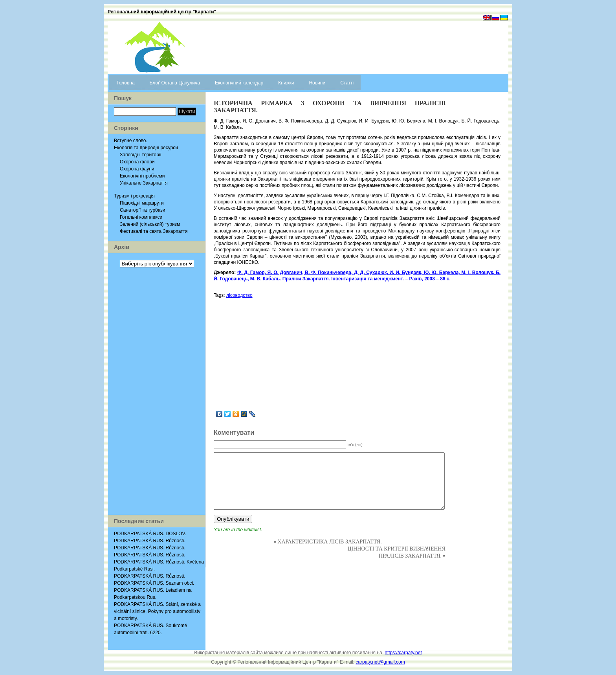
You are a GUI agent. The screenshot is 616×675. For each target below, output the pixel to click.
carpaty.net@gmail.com (380, 662)
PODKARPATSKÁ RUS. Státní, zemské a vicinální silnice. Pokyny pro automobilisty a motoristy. (157, 611)
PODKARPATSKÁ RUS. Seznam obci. (154, 583)
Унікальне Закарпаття (144, 183)
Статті (347, 83)
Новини (317, 83)
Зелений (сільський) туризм (150, 224)
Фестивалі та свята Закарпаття (154, 231)
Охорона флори (137, 162)
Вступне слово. (131, 141)
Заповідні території (141, 155)
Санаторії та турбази (142, 210)
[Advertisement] (157, 391)
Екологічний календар (239, 83)
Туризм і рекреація (134, 196)
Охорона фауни (137, 169)
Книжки (286, 83)
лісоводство (239, 295)
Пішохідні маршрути (142, 203)
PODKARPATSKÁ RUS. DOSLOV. (150, 534)
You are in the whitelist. (238, 530)
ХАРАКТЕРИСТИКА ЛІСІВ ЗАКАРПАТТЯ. (329, 542)
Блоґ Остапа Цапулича (175, 83)
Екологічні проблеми (142, 176)
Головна (126, 83)
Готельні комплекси (141, 217)
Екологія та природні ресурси (146, 148)
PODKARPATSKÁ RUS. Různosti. (150, 541)
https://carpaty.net (403, 653)
